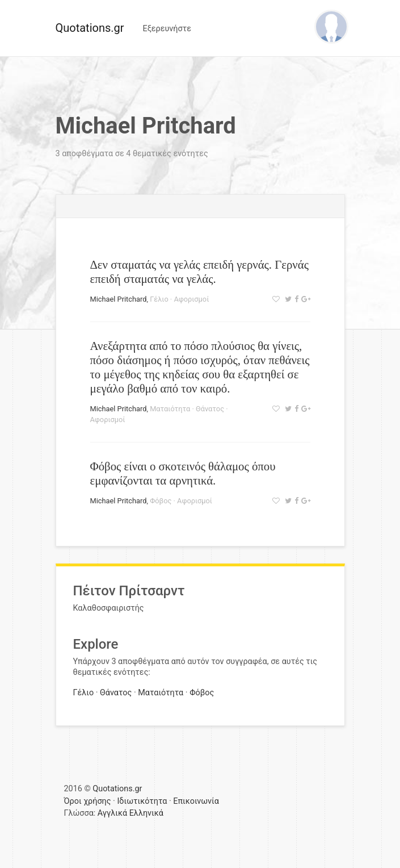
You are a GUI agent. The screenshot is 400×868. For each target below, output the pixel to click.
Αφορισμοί (191, 299)
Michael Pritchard (119, 299)
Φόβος (161, 501)
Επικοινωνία (196, 801)
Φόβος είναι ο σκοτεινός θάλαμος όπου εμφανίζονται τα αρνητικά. (183, 473)
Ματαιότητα (170, 409)
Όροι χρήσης (88, 801)
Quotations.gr (90, 28)
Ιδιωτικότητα (142, 801)
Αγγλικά (112, 813)
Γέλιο (159, 299)
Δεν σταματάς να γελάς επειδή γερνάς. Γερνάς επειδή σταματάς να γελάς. (199, 272)
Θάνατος (210, 409)
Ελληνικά (146, 813)
